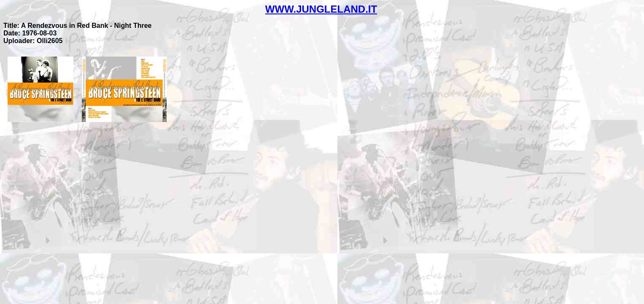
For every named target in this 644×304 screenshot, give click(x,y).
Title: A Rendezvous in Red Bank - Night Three (77, 26)
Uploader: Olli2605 (33, 41)
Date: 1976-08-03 (30, 33)
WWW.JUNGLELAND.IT (321, 9)
